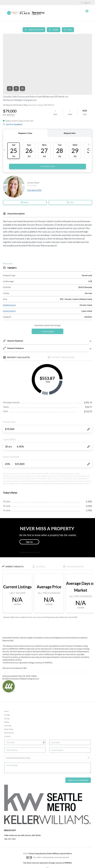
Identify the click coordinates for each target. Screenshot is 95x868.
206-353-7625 (10, 820)
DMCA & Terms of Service (74, 865)
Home (6, 692)
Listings (7, 696)
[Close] (89, 844)
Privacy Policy (57, 865)
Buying (7, 699)
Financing (8, 707)
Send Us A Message (78, 761)
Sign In (85, 3)
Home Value (9, 710)
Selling (6, 703)
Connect (7, 717)
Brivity (14, 865)
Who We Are (9, 714)
